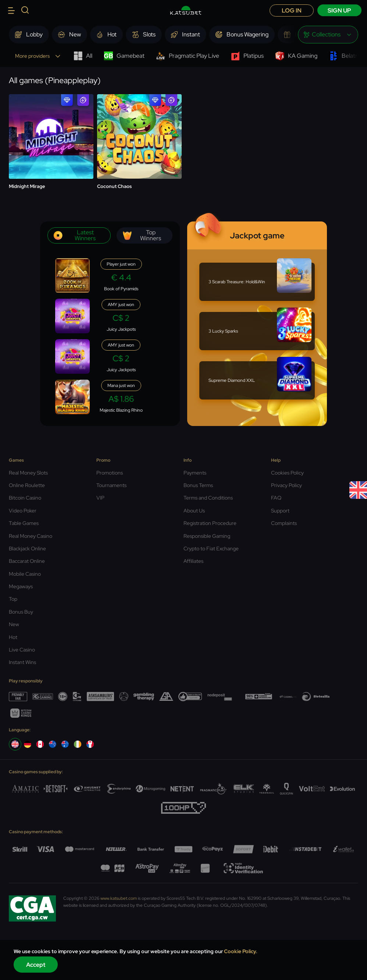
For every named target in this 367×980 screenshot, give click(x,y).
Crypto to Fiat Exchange (211, 548)
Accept (36, 965)
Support (280, 511)
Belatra (345, 56)
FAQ (276, 498)
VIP (100, 498)
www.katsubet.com (119, 898)
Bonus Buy (21, 612)
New (14, 624)
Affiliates (193, 561)
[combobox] (328, 35)
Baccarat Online (27, 561)
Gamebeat (124, 56)
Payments (195, 473)
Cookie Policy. (241, 951)
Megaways (21, 586)
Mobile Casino (25, 574)
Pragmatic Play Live (188, 56)
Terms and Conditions (208, 498)
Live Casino (22, 650)
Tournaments (111, 485)
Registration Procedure (210, 523)
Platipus (247, 56)
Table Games (24, 523)
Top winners (142, 235)
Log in (292, 10)
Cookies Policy (287, 473)
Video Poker (23, 511)
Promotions (110, 473)
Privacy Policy (286, 485)
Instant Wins (22, 662)
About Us (194, 511)
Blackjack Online (27, 548)
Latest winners (75, 235)
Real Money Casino (31, 536)
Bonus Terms (198, 485)
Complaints (284, 523)
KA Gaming (296, 56)
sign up (339, 10)
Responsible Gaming (207, 536)
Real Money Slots (28, 473)
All (83, 56)
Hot (13, 637)
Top (13, 599)
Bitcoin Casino (25, 498)
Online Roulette (27, 485)
